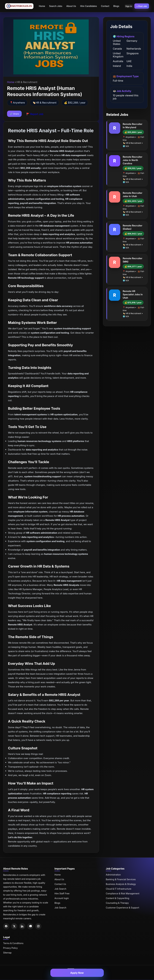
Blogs (115, 6)
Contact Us (60, 884)
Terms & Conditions (13, 943)
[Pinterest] (31, 926)
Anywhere (19, 103)
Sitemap (7, 953)
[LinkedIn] (23, 926)
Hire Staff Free (62, 893)
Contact (104, 6)
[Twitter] (15, 926)
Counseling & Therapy (117, 903)
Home (41, 6)
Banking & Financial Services (121, 879)
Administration (113, 875)
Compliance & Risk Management (123, 893)
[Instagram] (39, 926)
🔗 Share (14, 114)
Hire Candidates (87, 6)
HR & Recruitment (46, 103)
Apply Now (77, 973)
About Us (70, 6)
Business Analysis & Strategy (121, 884)
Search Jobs (54, 6)
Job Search (60, 889)
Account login (62, 898)
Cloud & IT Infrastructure (119, 889)
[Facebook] (6, 926)
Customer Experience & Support (122, 908)
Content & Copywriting (118, 898)
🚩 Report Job (35, 114)
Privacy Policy (10, 948)
